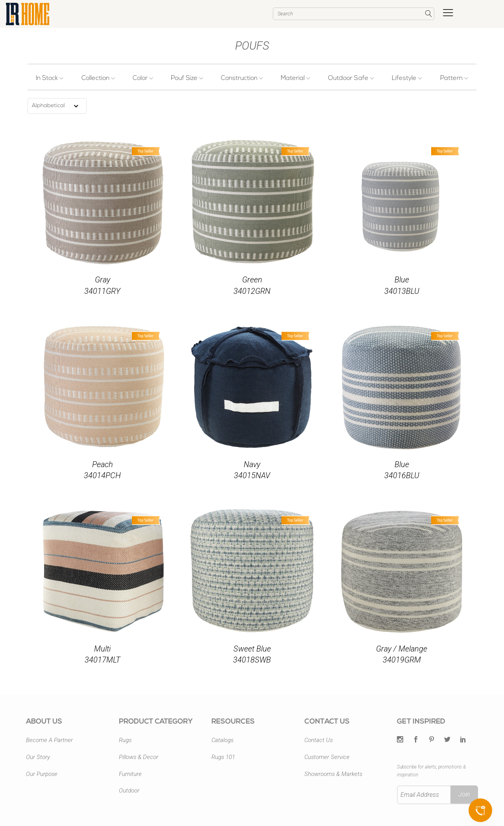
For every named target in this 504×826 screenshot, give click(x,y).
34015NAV (252, 475)
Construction (242, 78)
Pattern (453, 78)
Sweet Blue (252, 649)
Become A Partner (49, 740)
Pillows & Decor (139, 757)
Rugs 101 (223, 757)
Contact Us (319, 740)
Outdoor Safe (351, 78)
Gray (103, 280)
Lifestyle (407, 78)
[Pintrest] (432, 740)
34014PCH (102, 475)
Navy (252, 464)
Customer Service (327, 757)
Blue (402, 280)
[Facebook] (416, 740)
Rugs (125, 740)
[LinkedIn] (463, 740)
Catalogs (222, 740)
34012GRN (252, 291)
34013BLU (402, 291)
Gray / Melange (402, 649)
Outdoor (129, 791)
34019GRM (402, 660)
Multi (102, 649)
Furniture (130, 774)
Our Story (38, 757)
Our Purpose (42, 774)
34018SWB (252, 660)
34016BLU (402, 475)
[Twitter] (400, 740)
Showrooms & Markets (333, 774)
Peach (103, 464)
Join (464, 794)
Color (143, 78)
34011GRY (102, 291)
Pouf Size (187, 78)
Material (296, 78)
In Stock (50, 78)
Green (252, 280)
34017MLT (103, 660)
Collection (99, 78)
